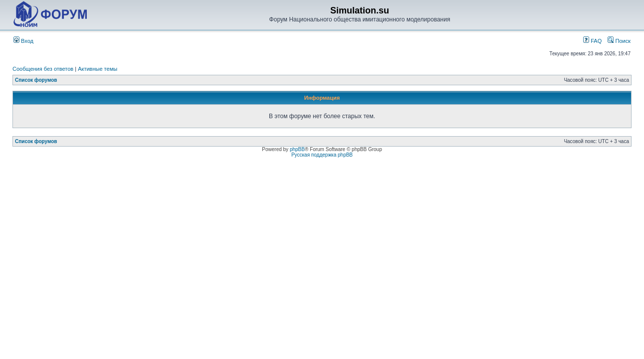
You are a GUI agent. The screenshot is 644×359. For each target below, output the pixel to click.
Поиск (619, 41)
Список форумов (36, 80)
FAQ (592, 41)
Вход (23, 41)
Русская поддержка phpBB (322, 155)
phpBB (297, 149)
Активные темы (98, 69)
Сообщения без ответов (43, 69)
